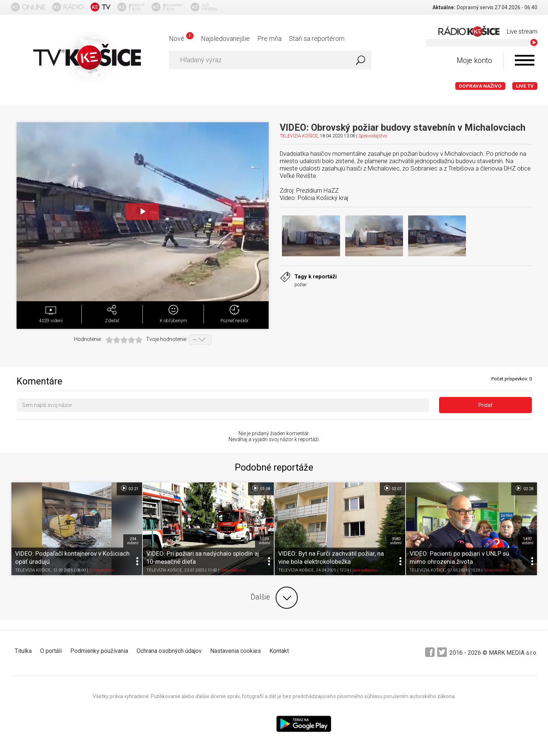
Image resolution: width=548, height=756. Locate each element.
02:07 (393, 488)
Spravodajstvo (373, 136)
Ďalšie (274, 598)
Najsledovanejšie (225, 38)
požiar (300, 284)
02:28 (524, 488)
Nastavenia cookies (236, 651)
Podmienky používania (99, 651)
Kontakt (279, 651)
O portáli (51, 651)
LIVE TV (525, 86)
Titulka (23, 651)
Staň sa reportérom (317, 38)
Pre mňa (269, 38)
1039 (264, 541)
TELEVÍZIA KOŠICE (299, 136)
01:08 (261, 488)
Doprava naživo (480, 86)
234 (133, 541)
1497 (528, 541)
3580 (396, 541)
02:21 (129, 488)
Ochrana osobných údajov (169, 651)
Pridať (485, 405)
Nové (181, 38)
